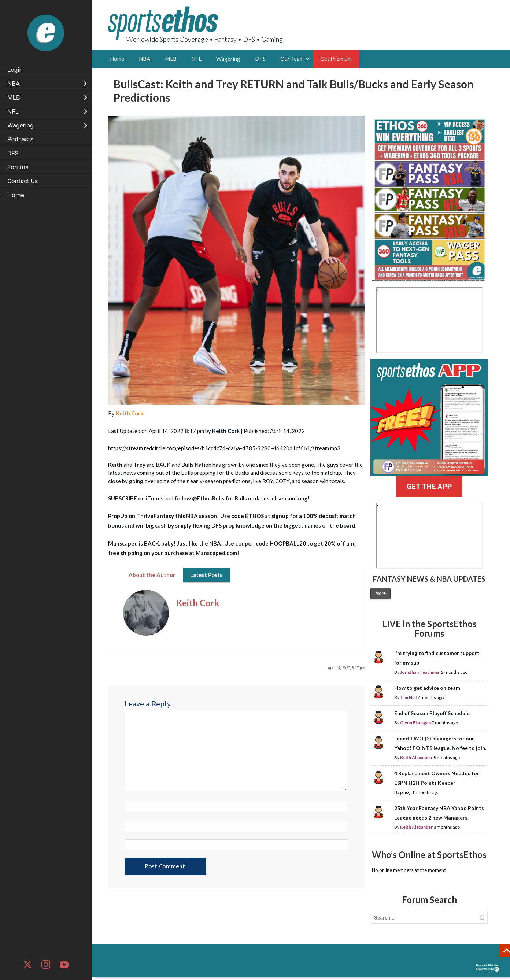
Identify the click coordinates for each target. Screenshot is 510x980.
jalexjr (406, 792)
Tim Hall (408, 697)
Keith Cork (130, 413)
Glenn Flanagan (415, 723)
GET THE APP (429, 487)
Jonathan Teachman (420, 672)
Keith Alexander (416, 757)
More (380, 593)
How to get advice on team (427, 688)
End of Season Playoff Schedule (432, 713)
